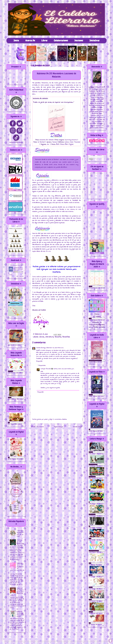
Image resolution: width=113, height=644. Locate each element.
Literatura (49, 337)
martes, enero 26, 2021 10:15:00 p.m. (64, 369)
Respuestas (42, 366)
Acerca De (30, 41)
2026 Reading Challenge (16, 265)
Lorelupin (16, 268)
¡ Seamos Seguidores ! (20, 532)
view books (22, 276)
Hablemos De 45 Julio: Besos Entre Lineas (20, 614)
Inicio (16, 41)
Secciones (79, 41)
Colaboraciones (61, 41)
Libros (44, 41)
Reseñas (66, 337)
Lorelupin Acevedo (46, 369)
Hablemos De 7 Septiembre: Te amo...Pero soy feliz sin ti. (17, 568)
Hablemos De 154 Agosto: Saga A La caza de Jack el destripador (17, 544)
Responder (39, 361)
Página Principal (58, 427)
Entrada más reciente (37, 427)
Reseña (58, 337)
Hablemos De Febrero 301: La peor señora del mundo (17, 592)
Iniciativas (94, 41)
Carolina (38, 348)
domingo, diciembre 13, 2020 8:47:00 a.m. (52, 348)
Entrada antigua (77, 427)
